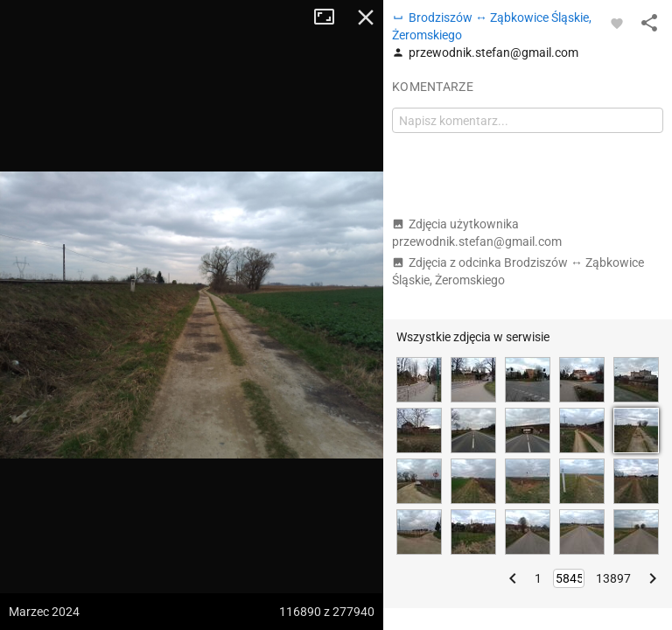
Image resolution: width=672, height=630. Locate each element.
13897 (613, 578)
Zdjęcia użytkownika (477, 233)
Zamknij (366, 17)
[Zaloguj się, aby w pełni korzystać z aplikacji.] (617, 23)
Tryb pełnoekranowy (331, 17)
